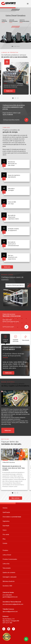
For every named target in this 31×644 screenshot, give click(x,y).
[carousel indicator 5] (19, 46)
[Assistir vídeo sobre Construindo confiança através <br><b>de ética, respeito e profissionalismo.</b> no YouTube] (15, 398)
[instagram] (9, 629)
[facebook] (14, 629)
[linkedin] (4, 629)
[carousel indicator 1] (12, 46)
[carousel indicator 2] (14, 46)
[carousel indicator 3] (16, 46)
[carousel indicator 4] (17, 46)
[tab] (15, 285)
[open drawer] (28, 4)
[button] (26, 120)
